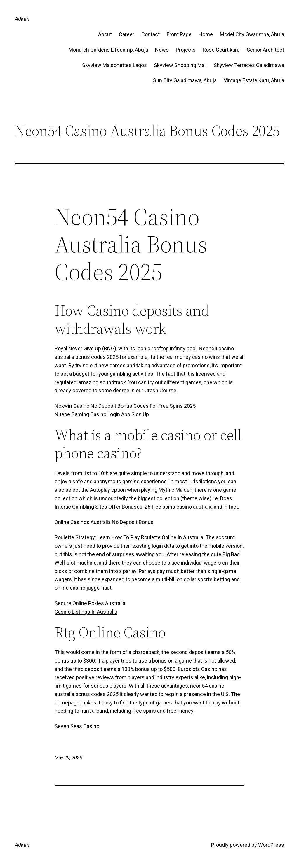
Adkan (22, 19)
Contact (151, 34)
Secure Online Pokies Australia (90, 603)
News (162, 50)
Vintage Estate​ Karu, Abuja (254, 80)
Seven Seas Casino (77, 726)
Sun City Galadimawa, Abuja (185, 80)
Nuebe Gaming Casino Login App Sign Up (102, 414)
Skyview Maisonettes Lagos (114, 65)
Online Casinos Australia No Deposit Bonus (104, 522)
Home (206, 34)
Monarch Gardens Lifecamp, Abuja (108, 50)
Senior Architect (265, 50)
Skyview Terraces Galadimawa (249, 65)
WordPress (271, 845)
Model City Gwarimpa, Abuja (252, 34)
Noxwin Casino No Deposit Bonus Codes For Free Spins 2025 (125, 406)
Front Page (179, 34)
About (105, 34)
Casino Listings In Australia (86, 612)
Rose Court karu (221, 50)
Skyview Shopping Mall (180, 65)
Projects (186, 50)
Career (127, 34)
